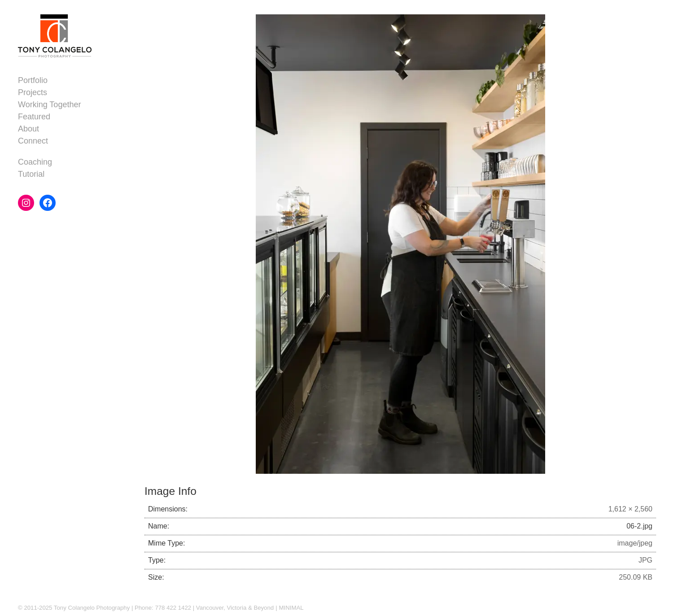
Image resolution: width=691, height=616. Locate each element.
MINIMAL (291, 608)
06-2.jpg (639, 526)
